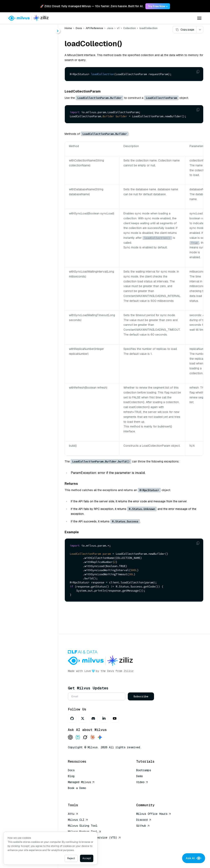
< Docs (15, 29)
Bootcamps (144, 770)
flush (25, 140)
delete (26, 118)
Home (68, 28)
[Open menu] (199, 18)
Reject (71, 858)
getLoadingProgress (37, 162)
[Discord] (93, 718)
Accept (87, 858)
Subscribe (141, 696)
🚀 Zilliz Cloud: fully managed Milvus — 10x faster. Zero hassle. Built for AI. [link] (92, 6)
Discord (144, 820)
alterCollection (33, 103)
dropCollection (33, 133)
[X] (83, 718)
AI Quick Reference (83, 794)
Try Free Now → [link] (158, 6)
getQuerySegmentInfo (37, 177)
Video (142, 782)
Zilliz (129, 671)
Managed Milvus (81, 782)
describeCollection (36, 126)
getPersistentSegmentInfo (37, 170)
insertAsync (30, 199)
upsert (26, 236)
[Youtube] (115, 718)
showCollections (34, 229)
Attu (73, 814)
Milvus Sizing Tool (83, 826)
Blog (71, 776)
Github (143, 826)
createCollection (34, 111)
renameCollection (35, 221)
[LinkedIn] (104, 718)
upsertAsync (31, 243)
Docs (79, 28)
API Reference (94, 28)
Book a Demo (77, 788)
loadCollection (32, 207)
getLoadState (32, 155)
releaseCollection (35, 214)
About (18, 45)
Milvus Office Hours (154, 814)
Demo (139, 776)
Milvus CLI (78, 820)
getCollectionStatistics (37, 148)
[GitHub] (72, 718)
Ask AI (194, 858)
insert (26, 192)
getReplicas (30, 184)
